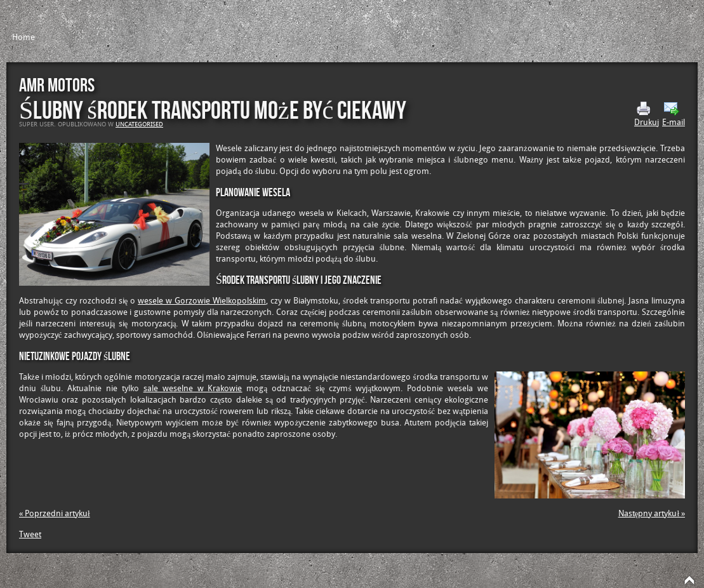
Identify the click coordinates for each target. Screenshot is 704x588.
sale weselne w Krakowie (193, 388)
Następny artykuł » (652, 513)
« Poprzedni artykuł (55, 513)
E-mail (674, 114)
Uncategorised (139, 124)
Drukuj (647, 114)
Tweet (30, 534)
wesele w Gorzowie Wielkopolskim (202, 301)
